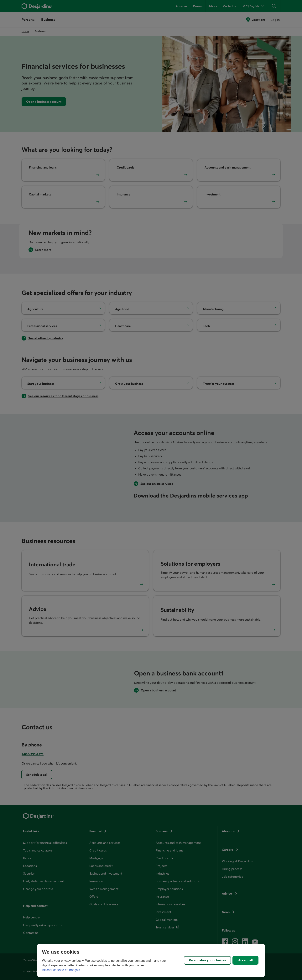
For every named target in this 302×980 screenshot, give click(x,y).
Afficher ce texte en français (61, 970)
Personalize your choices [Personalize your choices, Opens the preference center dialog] (207, 960)
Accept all (246, 960)
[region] (151, 960)
